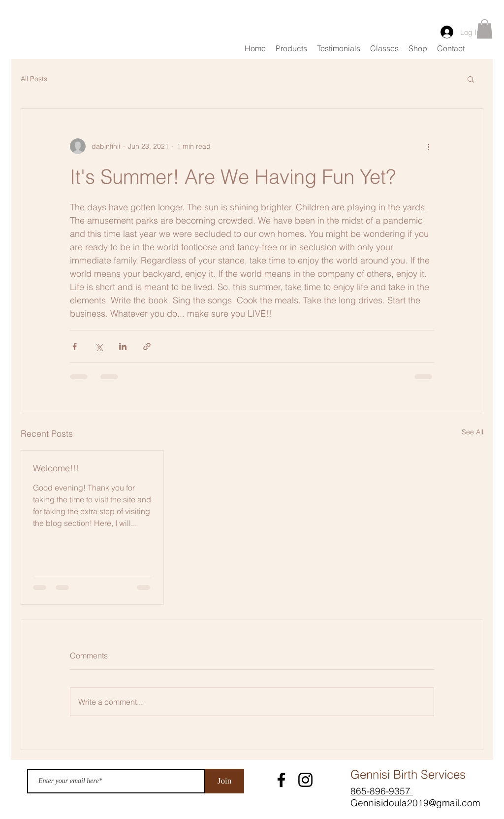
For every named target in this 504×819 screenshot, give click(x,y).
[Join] (224, 781)
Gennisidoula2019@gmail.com (415, 803)
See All (472, 432)
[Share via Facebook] (75, 346)
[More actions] (428, 146)
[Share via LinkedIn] (123, 346)
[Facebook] (281, 780)
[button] (485, 29)
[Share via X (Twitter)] (99, 346)
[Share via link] (147, 346)
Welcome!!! (56, 468)
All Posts (34, 79)
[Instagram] (305, 780)
